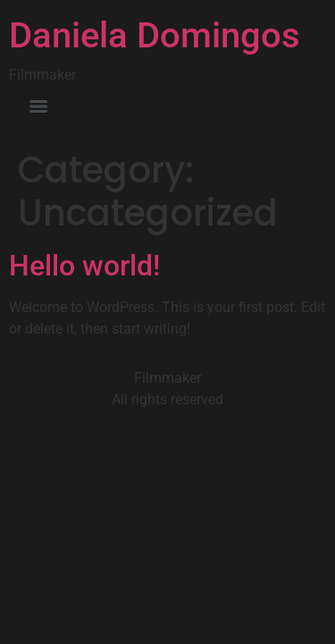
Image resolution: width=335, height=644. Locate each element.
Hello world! (84, 266)
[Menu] (38, 106)
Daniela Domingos (155, 35)
